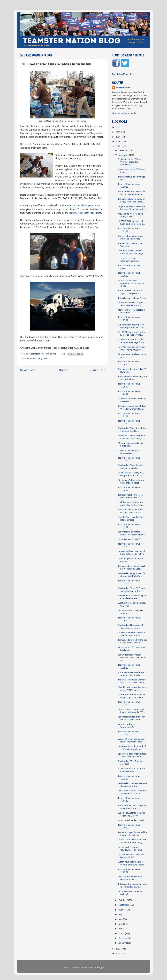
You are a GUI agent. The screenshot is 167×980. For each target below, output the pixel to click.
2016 (118, 127)
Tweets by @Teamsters (123, 74)
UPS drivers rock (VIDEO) (130, 539)
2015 (118, 132)
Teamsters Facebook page (80, 206)
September (124, 905)
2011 (118, 949)
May (121, 924)
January (122, 943)
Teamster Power (123, 88)
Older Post (98, 370)
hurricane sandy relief (37, 359)
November (124, 155)
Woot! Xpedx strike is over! (131, 821)
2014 (118, 137)
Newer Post (28, 370)
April (121, 929)
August (122, 910)
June (121, 919)
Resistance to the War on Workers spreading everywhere (130, 162)
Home (63, 370)
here (74, 337)
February (123, 938)
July (121, 915)
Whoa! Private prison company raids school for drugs (131, 283)
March (122, 934)
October (123, 900)
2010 (118, 954)
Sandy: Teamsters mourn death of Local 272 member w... (132, 658)
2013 (118, 142)
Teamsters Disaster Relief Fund (85, 213)
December (124, 150)
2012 (118, 146)
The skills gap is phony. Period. (132, 298)
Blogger (101, 968)
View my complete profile (124, 113)
